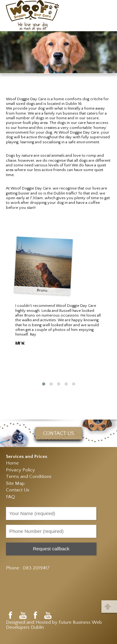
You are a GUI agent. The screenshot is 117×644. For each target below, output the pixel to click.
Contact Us (18, 490)
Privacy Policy (20, 470)
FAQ (10, 497)
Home (12, 463)
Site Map (15, 483)
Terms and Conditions (29, 477)
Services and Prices (27, 457)
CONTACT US (58, 433)
